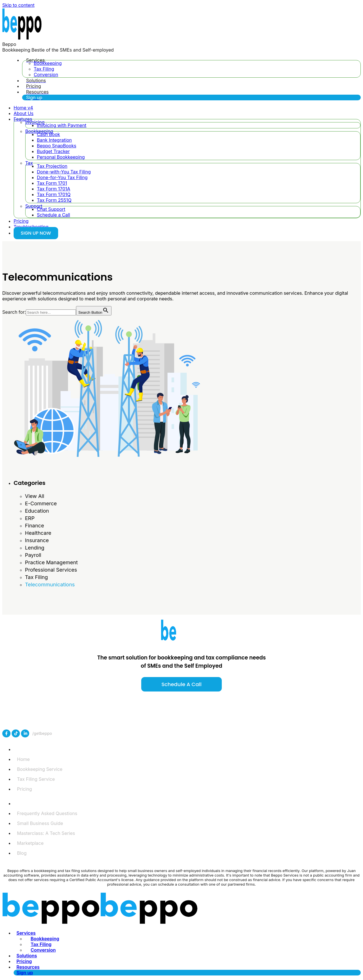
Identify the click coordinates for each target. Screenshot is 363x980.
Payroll (33, 555)
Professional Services (51, 570)
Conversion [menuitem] (43, 950)
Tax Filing (36, 577)
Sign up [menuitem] (25, 973)
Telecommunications (50, 585)
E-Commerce (41, 503)
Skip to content (18, 5)
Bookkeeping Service (40, 769)
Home (23, 759)
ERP (30, 518)
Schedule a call (181, 684)
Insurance (37, 540)
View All (35, 496)
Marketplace (30, 843)
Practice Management (51, 562)
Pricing (25, 789)
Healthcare (38, 533)
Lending (35, 548)
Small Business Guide (40, 823)
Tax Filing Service (36, 779)
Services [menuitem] (26, 933)
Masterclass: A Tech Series (46, 833)
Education (37, 511)
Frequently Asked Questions (47, 813)
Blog (22, 853)
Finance (34, 526)
